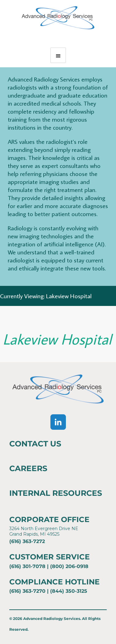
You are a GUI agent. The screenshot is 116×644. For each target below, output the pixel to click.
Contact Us (35, 444)
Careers (28, 468)
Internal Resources (56, 493)
